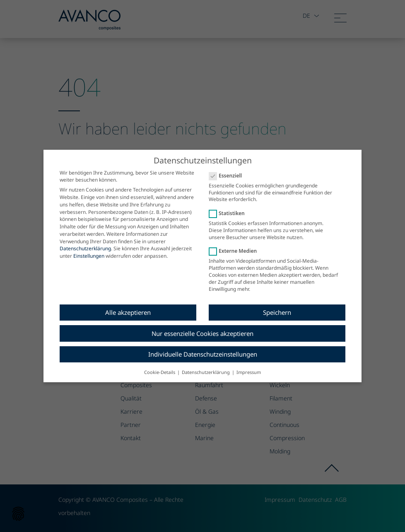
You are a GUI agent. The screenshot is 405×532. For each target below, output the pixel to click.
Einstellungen (89, 250)
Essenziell (228, 170)
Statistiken (229, 207)
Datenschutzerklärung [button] (206, 366)
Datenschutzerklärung (85, 243)
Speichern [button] (277, 307)
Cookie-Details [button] (160, 366)
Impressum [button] (249, 366)
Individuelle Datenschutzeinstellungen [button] (203, 349)
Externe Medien (235, 246)
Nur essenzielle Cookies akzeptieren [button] (202, 328)
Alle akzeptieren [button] (128, 307)
